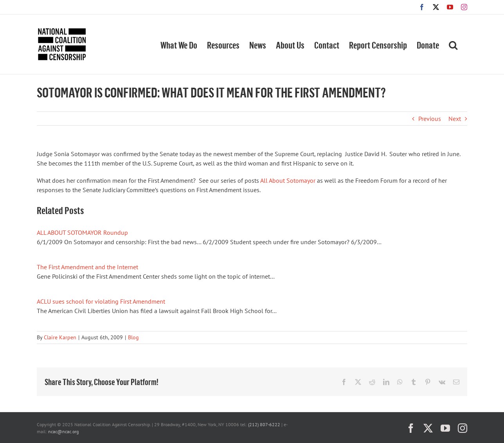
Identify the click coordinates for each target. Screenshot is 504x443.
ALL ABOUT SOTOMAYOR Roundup (82, 232)
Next (455, 119)
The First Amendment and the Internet (87, 267)
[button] (453, 44)
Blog (133, 337)
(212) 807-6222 (264, 424)
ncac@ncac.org (63, 431)
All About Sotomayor (288, 180)
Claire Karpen (60, 337)
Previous (430, 119)
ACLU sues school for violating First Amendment (101, 301)
